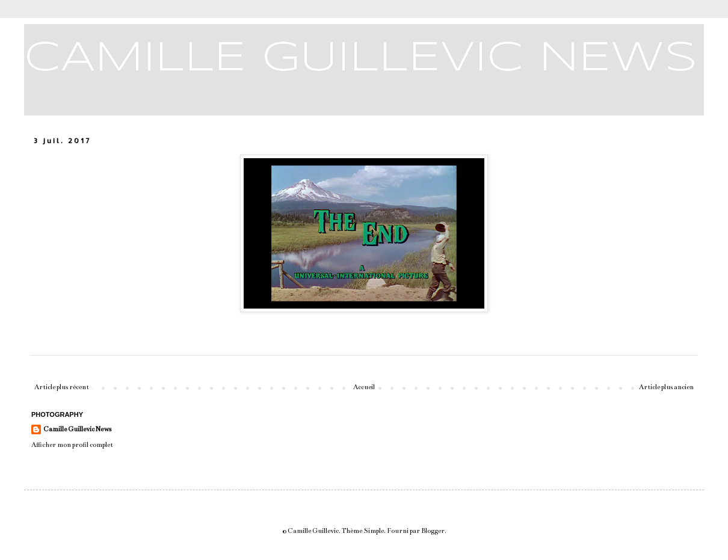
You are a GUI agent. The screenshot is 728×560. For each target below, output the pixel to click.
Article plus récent (62, 387)
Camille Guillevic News (77, 429)
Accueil (364, 387)
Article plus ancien (666, 387)
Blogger (433, 531)
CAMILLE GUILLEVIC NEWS (361, 59)
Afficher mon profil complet (72, 445)
